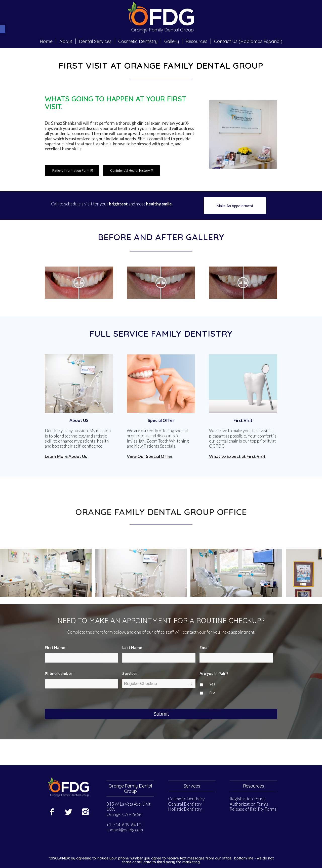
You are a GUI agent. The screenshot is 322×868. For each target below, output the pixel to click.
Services (130, 673)
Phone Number (60, 673)
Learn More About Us (66, 456)
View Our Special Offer (150, 456)
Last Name (134, 647)
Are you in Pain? (214, 673)
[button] (3, 29)
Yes (212, 684)
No (212, 692)
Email (206, 647)
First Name (57, 647)
